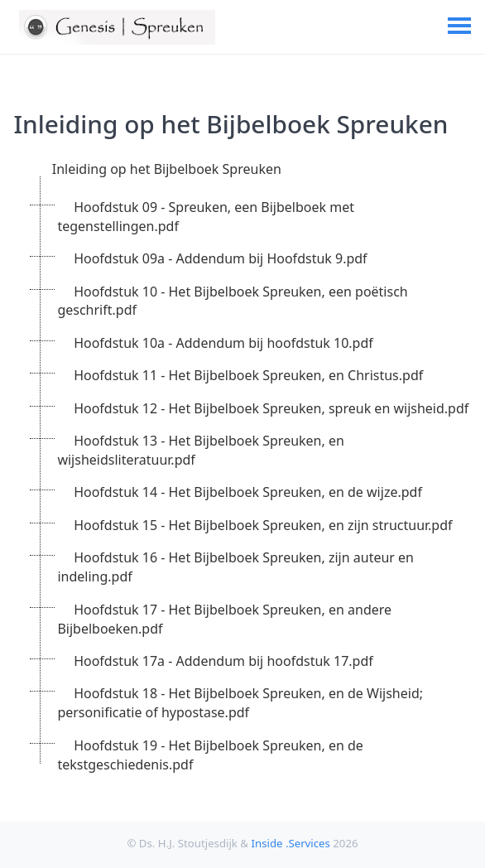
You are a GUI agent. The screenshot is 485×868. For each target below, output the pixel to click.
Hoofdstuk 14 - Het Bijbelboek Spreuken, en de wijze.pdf (248, 492)
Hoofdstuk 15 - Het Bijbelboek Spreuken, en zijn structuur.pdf (263, 525)
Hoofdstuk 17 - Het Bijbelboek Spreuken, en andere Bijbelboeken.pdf (224, 619)
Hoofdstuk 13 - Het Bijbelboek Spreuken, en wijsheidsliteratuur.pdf (200, 450)
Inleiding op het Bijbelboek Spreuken (167, 169)
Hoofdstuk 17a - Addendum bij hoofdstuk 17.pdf (223, 661)
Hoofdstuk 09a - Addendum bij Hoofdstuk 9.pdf (220, 258)
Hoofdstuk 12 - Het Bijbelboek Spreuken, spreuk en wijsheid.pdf (271, 408)
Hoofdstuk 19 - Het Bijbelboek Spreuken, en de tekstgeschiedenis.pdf (210, 755)
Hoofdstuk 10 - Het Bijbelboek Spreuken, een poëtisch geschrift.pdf (232, 301)
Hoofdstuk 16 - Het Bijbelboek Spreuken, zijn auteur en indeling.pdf (235, 567)
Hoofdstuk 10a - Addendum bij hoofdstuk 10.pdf (223, 343)
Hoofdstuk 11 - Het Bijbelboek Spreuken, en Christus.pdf (248, 375)
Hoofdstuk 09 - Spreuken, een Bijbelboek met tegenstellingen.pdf (206, 217)
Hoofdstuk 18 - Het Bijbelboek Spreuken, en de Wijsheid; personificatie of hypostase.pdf (240, 703)
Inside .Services (290, 843)
